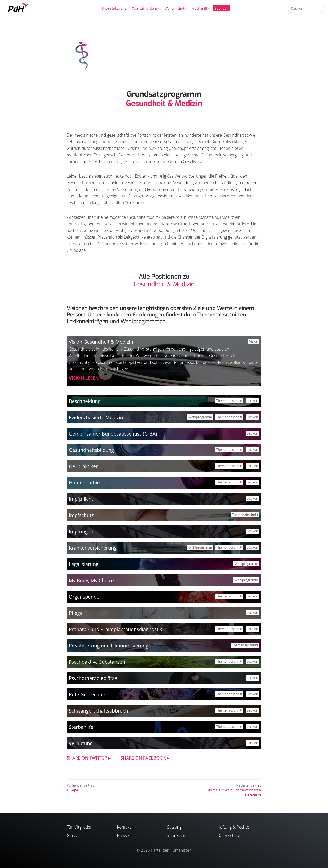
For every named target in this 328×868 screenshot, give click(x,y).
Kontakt (124, 827)
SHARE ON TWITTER (87, 758)
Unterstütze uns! (114, 8)
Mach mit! (199, 8)
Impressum (177, 836)
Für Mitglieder (79, 827)
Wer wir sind (174, 8)
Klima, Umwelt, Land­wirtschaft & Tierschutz (235, 793)
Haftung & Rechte (233, 827)
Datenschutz (229, 836)
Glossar (74, 836)
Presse (123, 836)
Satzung (174, 827)
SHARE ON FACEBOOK (143, 758)
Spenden (222, 8)
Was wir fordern (145, 8)
